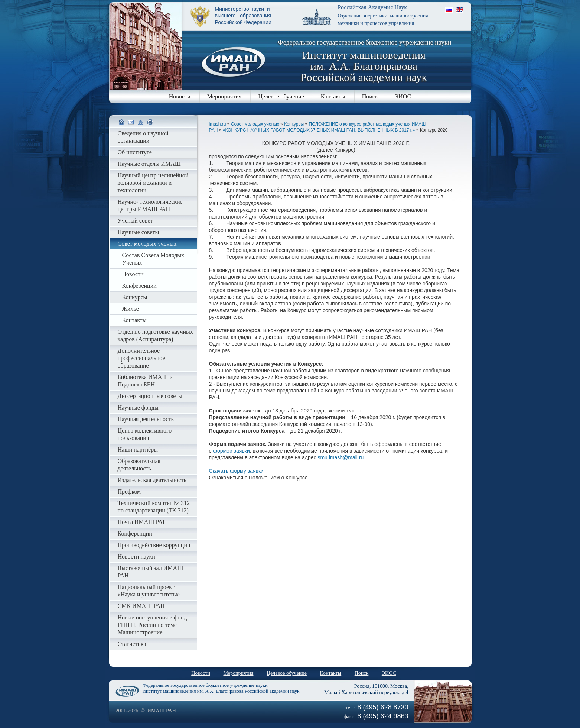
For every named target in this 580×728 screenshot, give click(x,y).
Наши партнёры (138, 449)
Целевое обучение (281, 96)
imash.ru (218, 124)
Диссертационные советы (150, 396)
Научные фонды (138, 407)
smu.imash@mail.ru (340, 457)
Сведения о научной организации (143, 137)
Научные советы (139, 232)
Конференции (139, 286)
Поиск (370, 96)
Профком (129, 491)
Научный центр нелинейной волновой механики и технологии (153, 183)
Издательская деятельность (152, 480)
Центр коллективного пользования (145, 434)
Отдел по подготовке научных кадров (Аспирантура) (155, 335)
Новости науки (136, 556)
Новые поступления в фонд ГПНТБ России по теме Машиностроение (152, 625)
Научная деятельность (146, 419)
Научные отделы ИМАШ (149, 164)
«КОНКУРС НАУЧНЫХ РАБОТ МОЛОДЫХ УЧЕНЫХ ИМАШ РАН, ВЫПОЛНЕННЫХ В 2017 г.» (319, 130)
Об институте (135, 152)
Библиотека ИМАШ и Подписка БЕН (145, 381)
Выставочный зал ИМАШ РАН (151, 572)
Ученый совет (135, 221)
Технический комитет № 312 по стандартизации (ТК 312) (154, 507)
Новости (180, 96)
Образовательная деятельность (139, 465)
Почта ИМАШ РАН (142, 522)
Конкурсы (294, 124)
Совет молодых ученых (255, 124)
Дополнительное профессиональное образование (141, 358)
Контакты (333, 96)
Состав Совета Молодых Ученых (153, 259)
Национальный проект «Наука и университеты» (149, 591)
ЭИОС (403, 96)
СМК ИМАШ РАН (141, 606)
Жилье (131, 309)
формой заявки (231, 451)
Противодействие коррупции (154, 545)
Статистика (132, 644)
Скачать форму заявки (236, 471)
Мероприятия (224, 96)
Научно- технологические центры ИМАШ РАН (150, 205)
